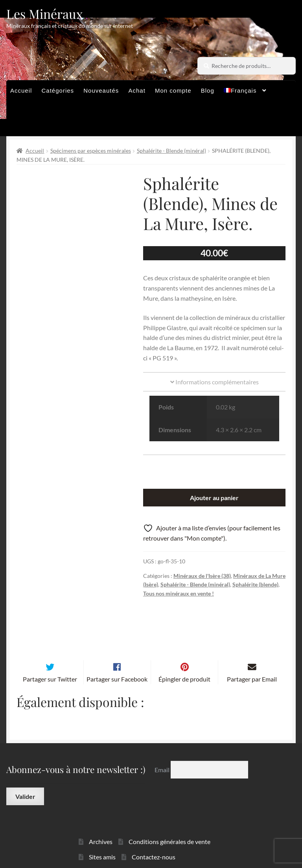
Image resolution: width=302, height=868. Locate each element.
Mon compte (173, 90)
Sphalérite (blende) (255, 584)
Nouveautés (101, 90)
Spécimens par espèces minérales (91, 151)
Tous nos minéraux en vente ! (179, 593)
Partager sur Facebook (117, 656)
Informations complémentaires (215, 382)
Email (163, 747)
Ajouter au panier (214, 498)
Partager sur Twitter (50, 656)
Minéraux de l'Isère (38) (202, 576)
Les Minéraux (45, 14)
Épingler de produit (184, 656)
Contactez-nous (154, 834)
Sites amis (102, 834)
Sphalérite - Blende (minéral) (171, 151)
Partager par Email (252, 656)
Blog (208, 90)
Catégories (58, 90)
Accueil (21, 90)
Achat (137, 90)
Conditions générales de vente (169, 819)
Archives (101, 819)
